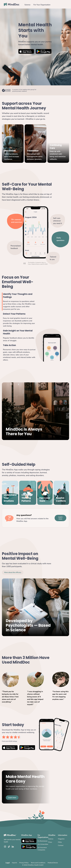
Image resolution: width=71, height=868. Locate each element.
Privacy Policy (24, 863)
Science (27, 5)
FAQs (60, 842)
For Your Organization (42, 5)
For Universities (43, 844)
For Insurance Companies (42, 849)
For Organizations (43, 836)
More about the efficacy (13, 572)
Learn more (60, 518)
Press (50, 842)
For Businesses (43, 841)
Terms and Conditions (38, 863)
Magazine (61, 839)
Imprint (14, 863)
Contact (61, 845)
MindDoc (52, 835)
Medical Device (53, 863)
